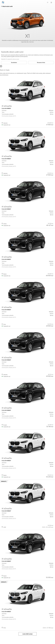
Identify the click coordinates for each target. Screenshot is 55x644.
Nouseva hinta (41, 62)
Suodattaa (14, 62)
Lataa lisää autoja (27, 634)
